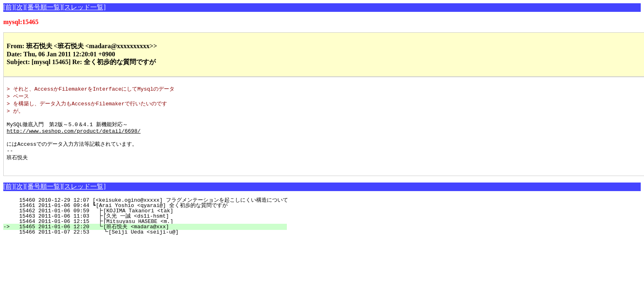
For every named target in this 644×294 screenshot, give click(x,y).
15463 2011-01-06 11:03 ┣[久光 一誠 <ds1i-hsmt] (149, 225)
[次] (20, 7)
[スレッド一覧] (84, 7)
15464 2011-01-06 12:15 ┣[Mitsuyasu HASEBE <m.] (151, 230)
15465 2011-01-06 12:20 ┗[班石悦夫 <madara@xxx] (149, 236)
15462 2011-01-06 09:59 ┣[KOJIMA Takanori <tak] (151, 220)
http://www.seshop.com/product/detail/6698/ (74, 135)
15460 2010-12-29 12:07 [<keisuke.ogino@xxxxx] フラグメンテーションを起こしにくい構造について (150, 209)
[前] (9, 7)
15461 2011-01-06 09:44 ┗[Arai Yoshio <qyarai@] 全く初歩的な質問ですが (145, 214)
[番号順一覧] (44, 7)
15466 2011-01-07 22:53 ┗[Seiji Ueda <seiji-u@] (150, 241)
